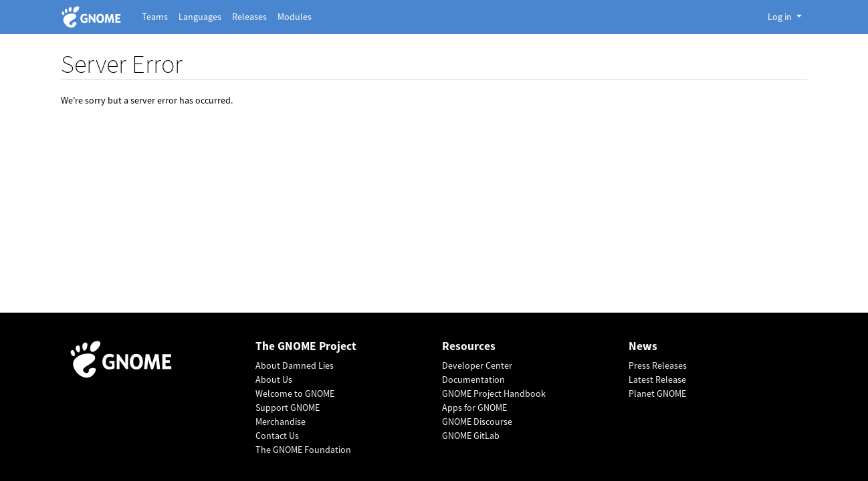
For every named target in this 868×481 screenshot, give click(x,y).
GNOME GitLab (471, 436)
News (643, 346)
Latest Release (657, 379)
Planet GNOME (657, 393)
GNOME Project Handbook (494, 393)
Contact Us (277, 436)
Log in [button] (781, 17)
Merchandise (281, 422)
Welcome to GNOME (295, 393)
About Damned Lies (295, 365)
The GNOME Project (306, 346)
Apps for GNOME (474, 408)
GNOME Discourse (477, 422)
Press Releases (658, 365)
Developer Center (477, 365)
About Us (274, 379)
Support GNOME (288, 408)
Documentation (473, 379)
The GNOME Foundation (303, 450)
